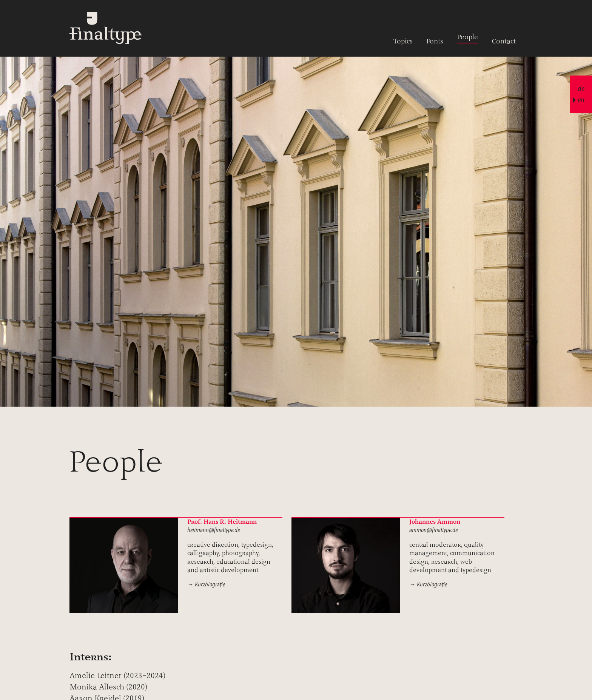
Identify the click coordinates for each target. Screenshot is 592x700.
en (581, 100)
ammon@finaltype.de (433, 530)
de (581, 89)
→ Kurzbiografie (206, 584)
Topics (403, 41)
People (467, 37)
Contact (504, 41)
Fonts (435, 41)
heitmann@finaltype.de (214, 530)
